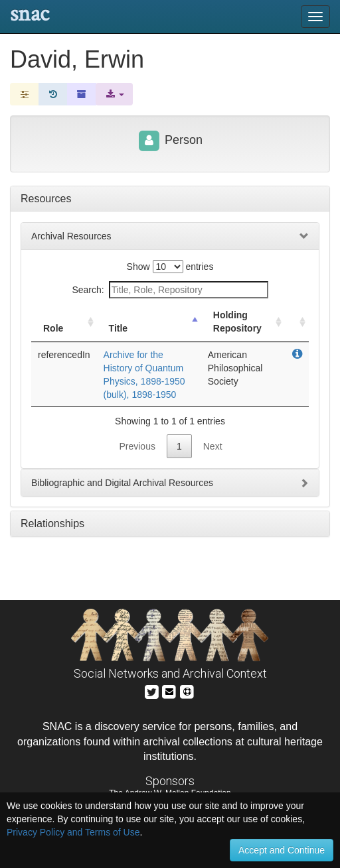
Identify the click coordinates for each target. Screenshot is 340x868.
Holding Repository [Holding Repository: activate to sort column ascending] (237, 322)
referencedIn (64, 355)
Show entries (170, 267)
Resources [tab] (46, 199)
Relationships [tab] (52, 524)
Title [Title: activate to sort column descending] (119, 328)
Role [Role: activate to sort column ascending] (53, 328)
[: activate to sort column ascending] (297, 322)
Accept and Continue (282, 850)
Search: (170, 290)
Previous (137, 446)
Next (213, 446)
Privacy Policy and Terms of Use (73, 832)
